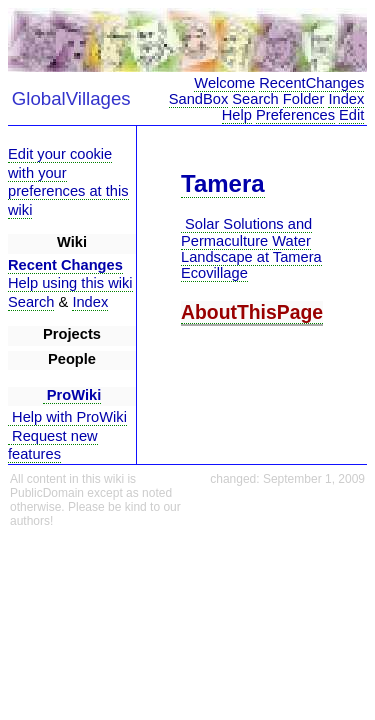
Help (237, 115)
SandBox (198, 99)
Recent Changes (65, 265)
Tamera (223, 183)
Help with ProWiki (67, 417)
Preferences (295, 115)
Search (255, 99)
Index (346, 99)
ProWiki (72, 395)
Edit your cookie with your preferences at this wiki (68, 182)
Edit (351, 115)
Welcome (224, 83)
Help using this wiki (70, 283)
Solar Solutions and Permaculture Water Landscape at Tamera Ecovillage (251, 248)
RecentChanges (311, 83)
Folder (304, 99)
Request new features (53, 445)
